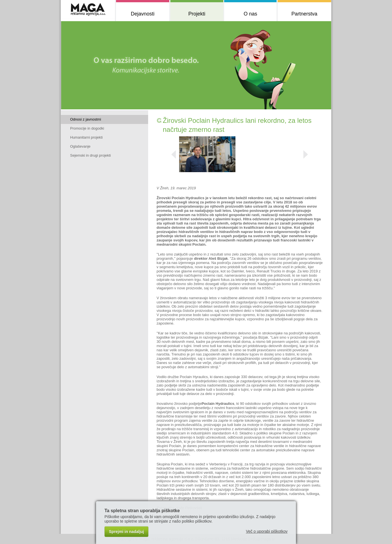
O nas (250, 14)
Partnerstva (304, 14)
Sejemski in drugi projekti (91, 155)
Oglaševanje (80, 146)
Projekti (197, 14)
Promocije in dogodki (87, 128)
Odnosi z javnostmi (86, 119)
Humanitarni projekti (86, 137)
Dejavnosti (142, 14)
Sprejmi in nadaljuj (126, 532)
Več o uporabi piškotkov (267, 531)
